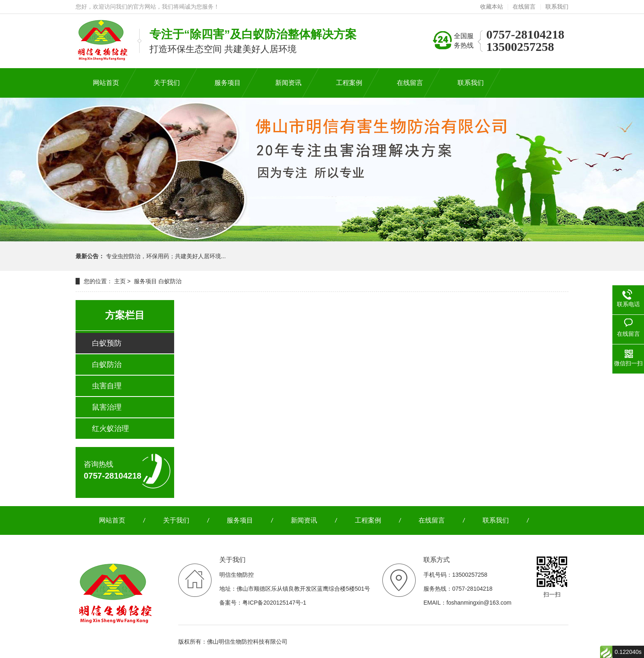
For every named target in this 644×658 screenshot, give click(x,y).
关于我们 (176, 520)
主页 (120, 281)
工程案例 (368, 520)
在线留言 (524, 7)
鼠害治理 (107, 407)
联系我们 (557, 7)
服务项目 (145, 281)
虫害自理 (107, 386)
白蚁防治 (170, 281)
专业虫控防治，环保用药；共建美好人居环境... (166, 256)
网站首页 (112, 520)
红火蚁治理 (110, 429)
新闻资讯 (304, 520)
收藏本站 (492, 7)
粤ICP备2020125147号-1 (274, 603)
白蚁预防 (107, 343)
